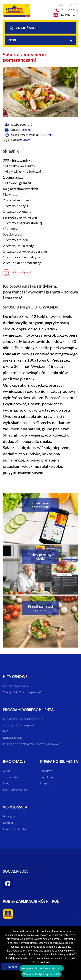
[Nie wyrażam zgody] (76, 953)
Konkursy (46, 771)
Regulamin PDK (12, 738)
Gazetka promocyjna (15, 686)
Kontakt (8, 823)
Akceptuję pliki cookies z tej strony (41, 968)
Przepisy (45, 783)
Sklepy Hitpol (11, 777)
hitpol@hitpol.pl (68, 15)
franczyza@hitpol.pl (15, 829)
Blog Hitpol (47, 777)
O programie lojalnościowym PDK (23, 719)
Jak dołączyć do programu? (19, 725)
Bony (6, 783)
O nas (7, 771)
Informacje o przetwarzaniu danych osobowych (32, 744)
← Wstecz (10, 967)
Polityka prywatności (16, 789)
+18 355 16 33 (69, 10)
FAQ (6, 731)
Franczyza (9, 816)
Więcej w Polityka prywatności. (41, 974)
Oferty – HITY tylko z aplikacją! (22, 692)
